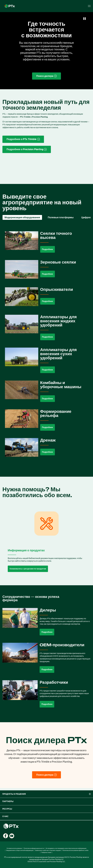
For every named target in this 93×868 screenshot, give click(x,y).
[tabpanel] (46, 346)
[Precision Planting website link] (27, 149)
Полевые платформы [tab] (61, 217)
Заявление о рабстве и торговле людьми (48, 850)
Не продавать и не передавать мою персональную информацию (66, 848)
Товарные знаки (46, 852)
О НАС (5, 816)
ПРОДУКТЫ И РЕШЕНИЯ (47, 794)
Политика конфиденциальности (34, 848)
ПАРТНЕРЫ (8, 801)
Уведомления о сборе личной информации (20, 850)
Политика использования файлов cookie (75, 850)
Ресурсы (7, 809)
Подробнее (48, 249)
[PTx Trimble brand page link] (23, 139)
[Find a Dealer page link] (46, 76)
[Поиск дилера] (46, 775)
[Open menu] (89, 6)
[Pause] (85, 19)
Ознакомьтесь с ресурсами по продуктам (28, 569)
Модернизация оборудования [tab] (22, 217)
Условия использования (14, 848)
